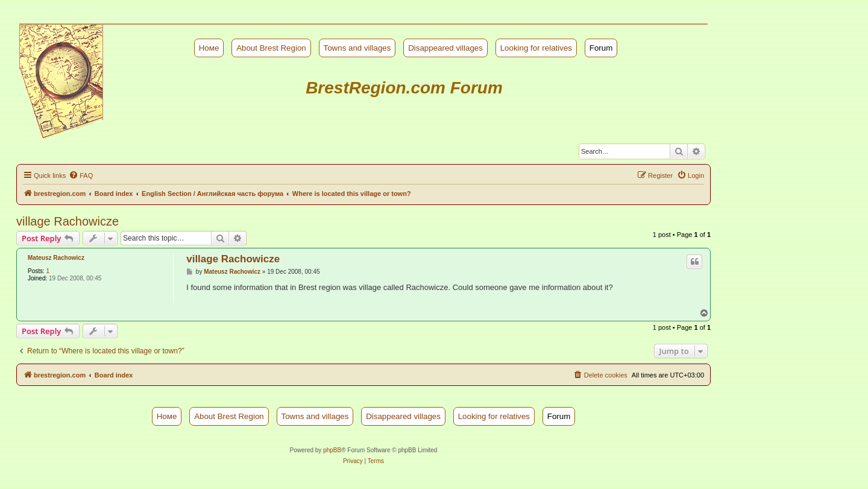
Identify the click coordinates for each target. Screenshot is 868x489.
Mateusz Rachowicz (56, 258)
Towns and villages (357, 48)
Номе (209, 48)
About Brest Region (271, 48)
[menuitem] (81, 175)
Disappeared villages (445, 48)
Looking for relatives (536, 48)
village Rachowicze (68, 221)
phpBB (332, 450)
